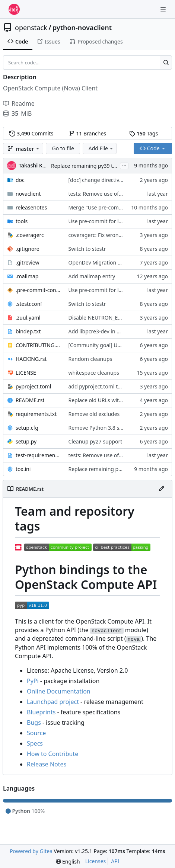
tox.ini (23, 469)
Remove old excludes (94, 414)
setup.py (26, 441)
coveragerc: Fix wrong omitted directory (117, 235)
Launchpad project (53, 702)
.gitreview (28, 262)
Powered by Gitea (31, 851)
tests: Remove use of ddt (98, 194)
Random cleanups (90, 359)
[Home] (14, 9)
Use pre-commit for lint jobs (103, 221)
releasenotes (31, 207)
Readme (19, 103)
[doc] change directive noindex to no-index (121, 180)
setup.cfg (27, 428)
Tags (144, 133)
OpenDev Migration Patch (100, 262)
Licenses (96, 861)
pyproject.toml (33, 386)
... (124, 165)
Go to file (63, 148)
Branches (87, 133)
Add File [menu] (101, 148)
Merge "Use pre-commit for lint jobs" (113, 207)
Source (36, 733)
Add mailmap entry (92, 276)
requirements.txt (36, 414)
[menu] (68, 861)
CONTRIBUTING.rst (38, 345)
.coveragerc (30, 235)
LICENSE (26, 373)
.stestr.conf (29, 304)
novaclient (28, 194)
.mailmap (27, 276)
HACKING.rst (31, 359)
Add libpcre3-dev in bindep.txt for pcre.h (118, 331)
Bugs (34, 723)
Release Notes (47, 764)
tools (22, 221)
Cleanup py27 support (96, 441)
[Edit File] (162, 489)
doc (20, 180)
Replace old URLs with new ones (108, 400)
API (115, 861)
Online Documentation (59, 691)
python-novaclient (82, 28)
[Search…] (166, 63)
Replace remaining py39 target (88, 166)
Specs (35, 743)
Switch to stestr (87, 249)
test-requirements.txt (38, 455)
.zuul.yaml (28, 318)
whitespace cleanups (94, 373)
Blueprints (41, 712)
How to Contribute (52, 754)
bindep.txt (28, 331)
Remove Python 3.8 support (102, 428)
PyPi (33, 681)
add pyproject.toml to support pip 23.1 (116, 386)
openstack (31, 28)
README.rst (30, 400)
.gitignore (28, 249)
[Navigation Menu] (164, 9)
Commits (31, 133)
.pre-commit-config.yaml (38, 290)
